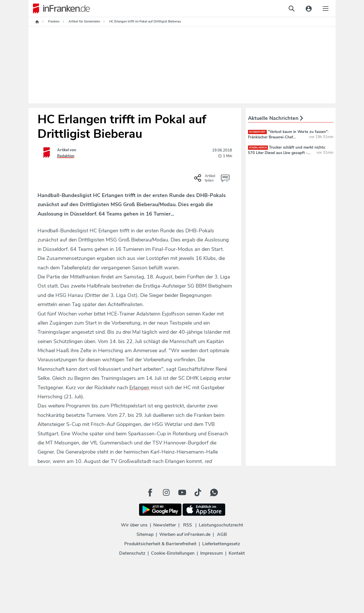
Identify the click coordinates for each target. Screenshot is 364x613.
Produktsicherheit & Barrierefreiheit (160, 544)
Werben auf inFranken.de (185, 534)
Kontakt (237, 553)
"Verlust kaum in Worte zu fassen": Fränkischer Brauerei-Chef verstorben (288, 137)
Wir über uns (134, 525)
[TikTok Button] (198, 493)
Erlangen (139, 388)
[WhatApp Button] (214, 493)
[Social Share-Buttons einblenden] (205, 180)
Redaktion (66, 156)
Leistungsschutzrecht (221, 525)
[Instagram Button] (166, 493)
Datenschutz (132, 553)
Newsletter (165, 525)
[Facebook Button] (150, 493)
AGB (222, 534)
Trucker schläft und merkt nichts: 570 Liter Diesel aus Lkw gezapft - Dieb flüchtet (287, 153)
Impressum (212, 553)
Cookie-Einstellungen (173, 553)
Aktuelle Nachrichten (276, 118)
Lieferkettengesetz (221, 544)
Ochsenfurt (257, 132)
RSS (188, 525)
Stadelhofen (258, 148)
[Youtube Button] (182, 493)
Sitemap (145, 534)
